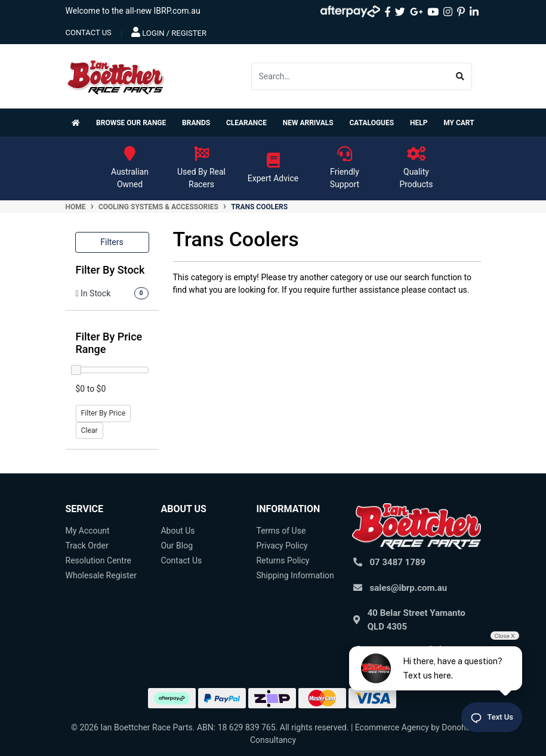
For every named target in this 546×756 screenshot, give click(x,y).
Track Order (87, 546)
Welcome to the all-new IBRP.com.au (133, 11)
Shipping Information (295, 575)
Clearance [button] (246, 123)
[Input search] (350, 76)
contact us (89, 32)
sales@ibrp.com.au (409, 588)
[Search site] (460, 76)
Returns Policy (283, 560)
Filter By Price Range (109, 343)
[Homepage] (78, 123)
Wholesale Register (101, 575)
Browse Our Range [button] (131, 123)
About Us (178, 531)
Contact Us (181, 560)
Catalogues (371, 123)
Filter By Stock (110, 270)
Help (419, 123)
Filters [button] (112, 242)
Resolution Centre (98, 560)
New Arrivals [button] (308, 123)
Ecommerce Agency (392, 727)
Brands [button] (196, 123)
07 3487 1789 (398, 562)
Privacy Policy (282, 546)
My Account (88, 531)
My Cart (459, 123)
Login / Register (169, 32)
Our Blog (177, 546)
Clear (90, 430)
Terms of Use (281, 531)
